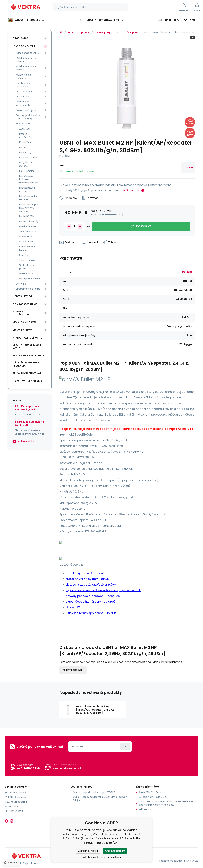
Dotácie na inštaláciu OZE (153, 797)
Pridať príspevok (73, 670)
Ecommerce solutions (172, 861)
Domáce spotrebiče (25, 304)
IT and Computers (79, 32)
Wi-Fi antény (26, 274)
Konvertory (25, 152)
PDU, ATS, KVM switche (27, 164)
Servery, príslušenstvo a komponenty (28, 117)
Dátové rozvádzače (26, 136)
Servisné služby (27, 231)
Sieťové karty (26, 242)
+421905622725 (28, 768)
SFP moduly (26, 237)
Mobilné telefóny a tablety (26, 60)
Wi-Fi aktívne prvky (127, 32)
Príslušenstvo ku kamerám (28, 198)
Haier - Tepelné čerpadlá (28, 381)
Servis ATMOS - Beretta (151, 792)
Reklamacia (145, 809)
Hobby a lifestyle (23, 296)
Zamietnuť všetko (88, 851)
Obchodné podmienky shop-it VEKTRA (94, 792)
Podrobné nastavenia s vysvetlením (102, 857)
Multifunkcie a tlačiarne (24, 76)
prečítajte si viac (131, 190)
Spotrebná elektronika (28, 289)
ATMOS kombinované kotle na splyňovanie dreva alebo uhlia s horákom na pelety (166, 803)
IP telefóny (25, 142)
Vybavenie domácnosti (21, 313)
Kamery (23, 147)
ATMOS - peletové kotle (27, 338)
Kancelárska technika (28, 53)
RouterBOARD (27, 216)
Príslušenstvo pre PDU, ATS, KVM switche (29, 208)
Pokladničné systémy (28, 110)
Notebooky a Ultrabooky (23, 85)
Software (21, 284)
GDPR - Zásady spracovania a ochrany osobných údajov (100, 799)
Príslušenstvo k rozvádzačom (27, 189)
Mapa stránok (31, 863)
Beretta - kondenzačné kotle (27, 347)
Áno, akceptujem (115, 851)
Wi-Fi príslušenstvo (30, 279)
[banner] (26, 8)
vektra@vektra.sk (67, 768)
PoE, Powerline (27, 171)
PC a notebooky (25, 92)
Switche (24, 255)
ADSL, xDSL (25, 129)
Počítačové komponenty (23, 103)
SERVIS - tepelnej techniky (28, 356)
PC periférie (22, 97)
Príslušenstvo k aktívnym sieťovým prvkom (29, 179)
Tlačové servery (28, 260)
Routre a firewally (29, 221)
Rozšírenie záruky (29, 226)
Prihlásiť (125, 747)
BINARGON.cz (191, 861)
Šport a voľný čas (24, 322)
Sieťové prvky (103, 32)
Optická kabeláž (28, 157)
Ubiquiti (188, 168)
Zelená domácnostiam (27, 373)
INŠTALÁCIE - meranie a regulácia (26, 364)
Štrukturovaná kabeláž (27, 248)
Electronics (20, 38)
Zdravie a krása (23, 330)
